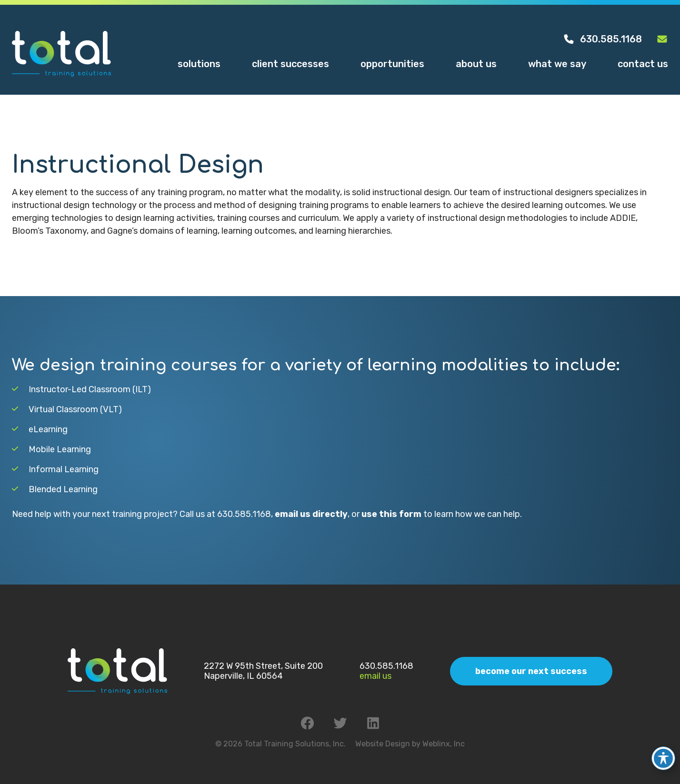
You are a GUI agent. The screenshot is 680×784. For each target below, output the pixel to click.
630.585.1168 (602, 39)
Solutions (199, 64)
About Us (476, 64)
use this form (391, 514)
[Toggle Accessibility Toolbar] (663, 752)
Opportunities (392, 64)
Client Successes (290, 64)
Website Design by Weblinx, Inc (410, 744)
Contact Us (643, 64)
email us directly (311, 514)
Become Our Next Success (531, 671)
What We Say (557, 64)
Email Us (375, 676)
